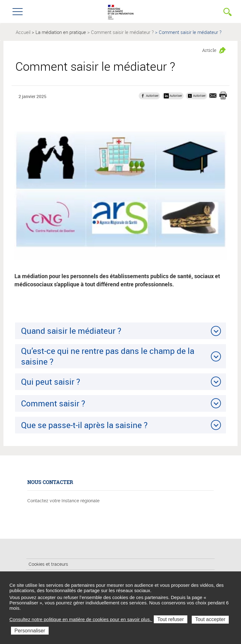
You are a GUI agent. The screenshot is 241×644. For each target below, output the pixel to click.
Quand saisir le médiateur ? (71, 331)
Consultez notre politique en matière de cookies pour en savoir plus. (81, 619)
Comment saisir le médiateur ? (122, 32)
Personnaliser (30, 631)
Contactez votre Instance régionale (63, 501)
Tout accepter (210, 619)
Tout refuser (170, 619)
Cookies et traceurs (48, 564)
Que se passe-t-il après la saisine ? (84, 425)
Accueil (23, 32)
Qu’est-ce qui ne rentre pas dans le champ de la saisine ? (108, 356)
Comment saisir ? (53, 403)
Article (209, 50)
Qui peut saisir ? (51, 382)
